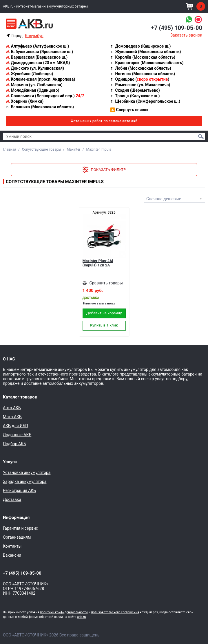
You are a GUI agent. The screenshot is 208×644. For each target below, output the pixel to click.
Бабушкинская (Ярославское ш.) (39, 52)
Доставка (12, 499)
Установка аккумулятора (27, 472)
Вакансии (12, 555)
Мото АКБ (12, 417)
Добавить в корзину (104, 313)
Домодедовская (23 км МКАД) (38, 63)
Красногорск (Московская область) (147, 63)
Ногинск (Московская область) (143, 74)
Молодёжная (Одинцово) (32, 90)
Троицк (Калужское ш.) (135, 96)
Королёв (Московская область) (143, 57)
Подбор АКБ (14, 444)
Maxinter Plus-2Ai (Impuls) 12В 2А (98, 263)
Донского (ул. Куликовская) (35, 68)
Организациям (17, 537)
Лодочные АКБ (17, 435)
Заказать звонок (186, 35)
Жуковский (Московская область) (145, 52)
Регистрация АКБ (19, 490)
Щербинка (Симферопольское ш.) (145, 101)
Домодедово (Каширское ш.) (140, 46)
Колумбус (34, 36)
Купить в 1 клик (104, 325)
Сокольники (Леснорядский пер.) (45, 96)
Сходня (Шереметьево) (135, 90)
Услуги (10, 462)
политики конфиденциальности (64, 612)
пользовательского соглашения (115, 612)
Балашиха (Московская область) (40, 107)
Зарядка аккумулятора (25, 481)
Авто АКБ (12, 408)
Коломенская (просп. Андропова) (40, 79)
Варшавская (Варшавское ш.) (37, 57)
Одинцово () (140, 79)
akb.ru (81, 617)
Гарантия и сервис (20, 528)
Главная (10, 149)
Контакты (12, 546)
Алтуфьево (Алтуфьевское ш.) (37, 46)
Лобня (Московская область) (141, 68)
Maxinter (74, 149)
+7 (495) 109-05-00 (177, 28)
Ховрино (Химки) (25, 101)
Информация (16, 517)
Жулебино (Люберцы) (29, 74)
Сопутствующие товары (42, 149)
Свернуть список (129, 110)
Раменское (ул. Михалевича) (140, 85)
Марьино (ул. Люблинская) (34, 85)
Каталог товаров (20, 397)
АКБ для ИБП (15, 426)
